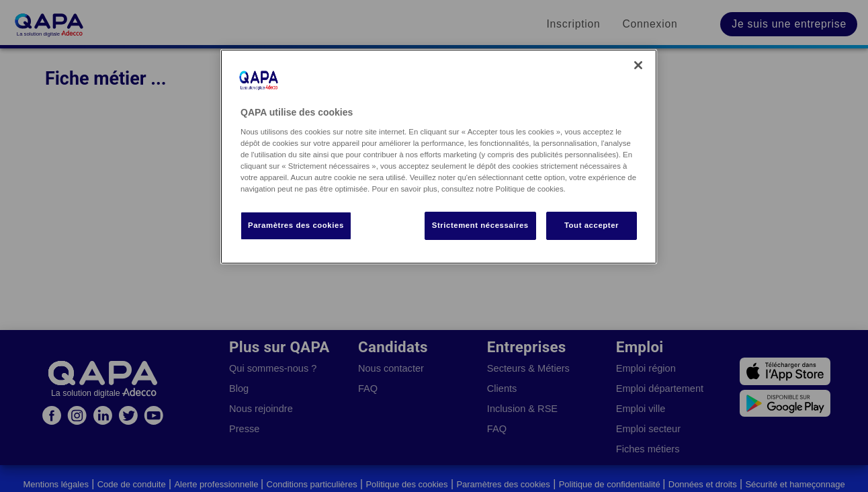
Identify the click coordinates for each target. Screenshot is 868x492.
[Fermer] (638, 65)
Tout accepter (592, 225)
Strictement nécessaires (480, 225)
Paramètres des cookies (296, 225)
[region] (439, 157)
